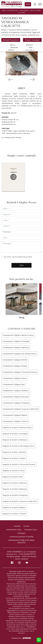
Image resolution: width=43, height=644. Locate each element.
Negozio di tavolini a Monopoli (15, 489)
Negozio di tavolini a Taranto (14, 514)
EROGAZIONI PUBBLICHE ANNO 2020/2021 (22, 541)
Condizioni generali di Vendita (22, 537)
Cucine (26, 526)
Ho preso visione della (18, 257)
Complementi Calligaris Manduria (16, 347)
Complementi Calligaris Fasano (15, 366)
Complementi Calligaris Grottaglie (16, 341)
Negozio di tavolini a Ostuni (14, 471)
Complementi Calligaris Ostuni (15, 378)
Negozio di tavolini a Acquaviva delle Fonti (20, 501)
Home (4, 10)
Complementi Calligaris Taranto (15, 421)
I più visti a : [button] (30, 50)
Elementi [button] (30, 45)
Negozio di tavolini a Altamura (15, 483)
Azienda (17, 526)
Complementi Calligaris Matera (15, 415)
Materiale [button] (14, 47)
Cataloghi (21, 533)
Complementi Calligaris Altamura (16, 391)
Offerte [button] (11, 50)
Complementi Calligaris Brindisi (15, 360)
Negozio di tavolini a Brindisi (14, 452)
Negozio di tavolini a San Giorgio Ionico (18, 446)
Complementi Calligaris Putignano (16, 403)
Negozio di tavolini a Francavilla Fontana (19, 464)
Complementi (24, 10)
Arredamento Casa (14, 530)
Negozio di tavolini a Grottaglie (15, 434)
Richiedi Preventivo (11, 40)
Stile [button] (31, 47)
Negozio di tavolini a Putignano (15, 495)
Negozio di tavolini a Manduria (15, 440)
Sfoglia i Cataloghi (32, 40)
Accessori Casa (13, 10)
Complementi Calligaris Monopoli (16, 397)
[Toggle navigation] (40, 4)
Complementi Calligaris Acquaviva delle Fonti (21, 409)
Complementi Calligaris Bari (14, 384)
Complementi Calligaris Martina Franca (18, 335)
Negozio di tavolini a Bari (13, 477)
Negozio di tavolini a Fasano (14, 458)
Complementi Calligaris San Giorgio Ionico (19, 354)
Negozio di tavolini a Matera (14, 507)
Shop (28, 4)
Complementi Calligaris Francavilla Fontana (20, 372)
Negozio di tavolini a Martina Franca (17, 427)
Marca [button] (13, 45)
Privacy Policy (27, 257)
